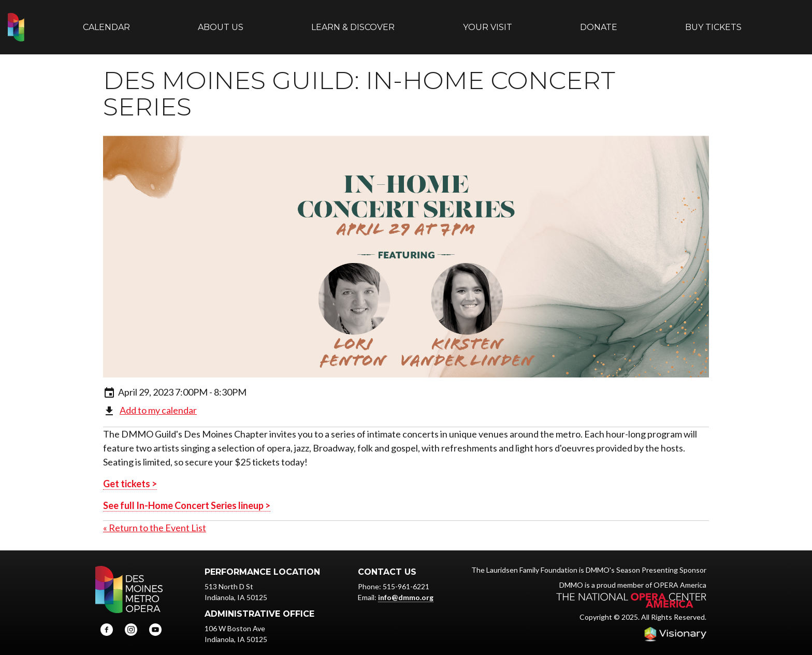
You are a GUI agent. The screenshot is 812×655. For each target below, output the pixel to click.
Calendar (106, 22)
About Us (221, 22)
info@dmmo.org (406, 587)
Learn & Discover (353, 22)
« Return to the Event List (155, 518)
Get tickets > (130, 474)
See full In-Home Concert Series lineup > (187, 496)
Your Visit (488, 22)
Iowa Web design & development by (675, 624)
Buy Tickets (713, 22)
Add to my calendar (158, 400)
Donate (599, 22)
